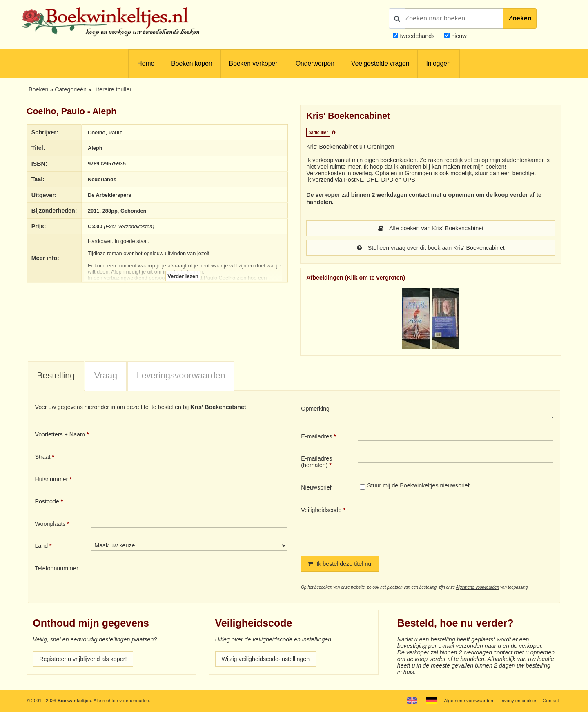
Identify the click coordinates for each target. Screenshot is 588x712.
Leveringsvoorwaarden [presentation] (181, 376)
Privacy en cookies (518, 701)
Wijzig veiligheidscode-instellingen (266, 659)
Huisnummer (51, 479)
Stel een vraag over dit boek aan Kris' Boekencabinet (431, 248)
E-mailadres (316, 436)
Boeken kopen (192, 63)
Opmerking (315, 409)
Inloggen (438, 63)
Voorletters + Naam (60, 434)
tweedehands (417, 36)
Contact (551, 701)
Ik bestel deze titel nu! (340, 564)
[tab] (56, 376)
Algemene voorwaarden (478, 587)
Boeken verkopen (254, 63)
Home (146, 63)
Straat (42, 457)
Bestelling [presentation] (56, 376)
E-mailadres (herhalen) (316, 462)
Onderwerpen (315, 63)
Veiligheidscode (321, 510)
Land (41, 546)
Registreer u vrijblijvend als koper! (83, 659)
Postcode (47, 501)
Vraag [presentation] (106, 376)
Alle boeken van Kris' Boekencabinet (431, 228)
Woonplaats (50, 524)
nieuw (458, 36)
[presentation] (426, 525)
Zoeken (520, 18)
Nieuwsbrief (316, 487)
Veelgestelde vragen (380, 63)
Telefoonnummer (56, 568)
